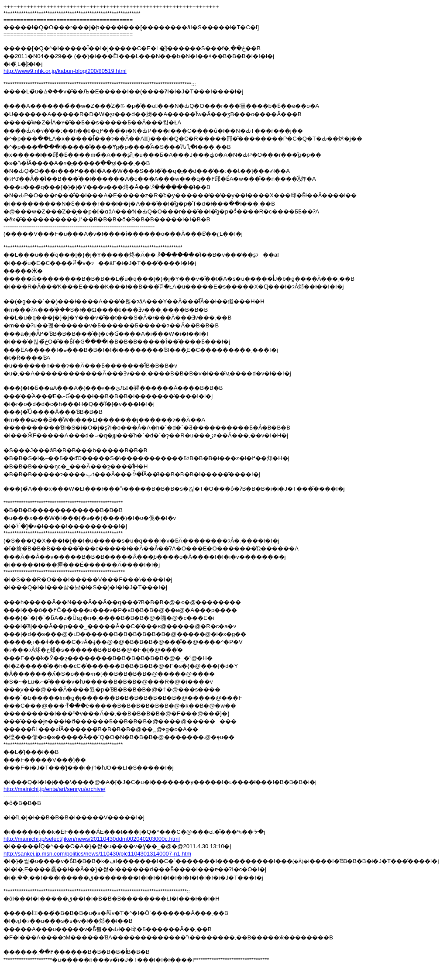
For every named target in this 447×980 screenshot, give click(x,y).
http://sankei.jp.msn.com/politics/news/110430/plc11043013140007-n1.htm (97, 854)
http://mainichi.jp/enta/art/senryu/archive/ (54, 789)
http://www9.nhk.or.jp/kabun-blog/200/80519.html (65, 71)
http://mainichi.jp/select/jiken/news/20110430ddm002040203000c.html (92, 839)
